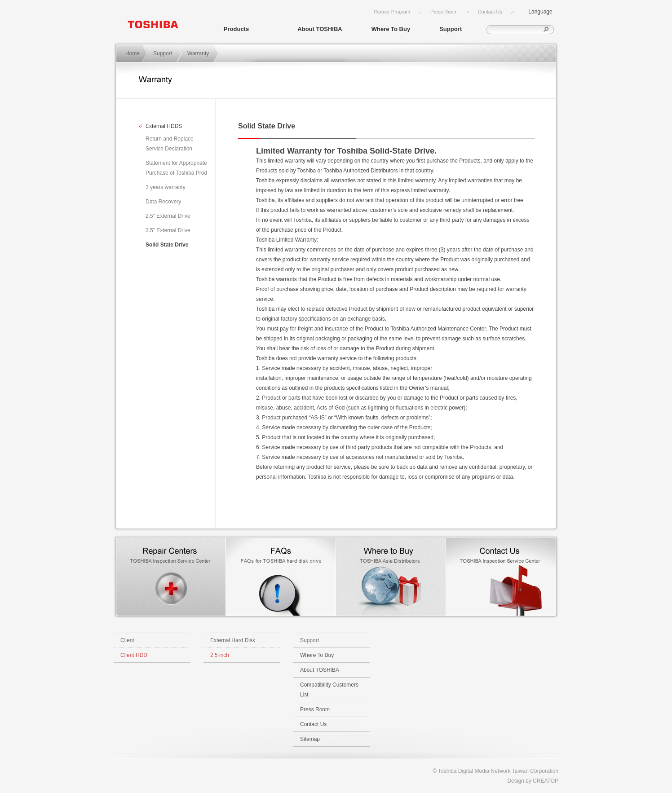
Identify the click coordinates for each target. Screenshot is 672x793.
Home (133, 53)
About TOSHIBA (320, 29)
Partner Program (392, 12)
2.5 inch (220, 655)
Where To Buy (391, 29)
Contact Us (490, 12)
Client (127, 640)
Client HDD (134, 655)
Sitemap (310, 739)
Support (451, 29)
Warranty (198, 53)
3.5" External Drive (168, 230)
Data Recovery (163, 202)
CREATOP (546, 781)
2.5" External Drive (168, 216)
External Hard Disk (233, 640)
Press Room (444, 12)
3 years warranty (166, 187)
